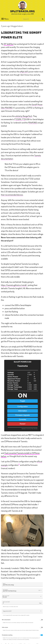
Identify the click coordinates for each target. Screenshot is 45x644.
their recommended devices (12, 195)
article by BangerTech (24, 116)
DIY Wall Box (9, 44)
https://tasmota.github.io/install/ (14, 285)
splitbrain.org (22, 11)
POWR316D (33, 123)
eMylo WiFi (24, 72)
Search (43, 19)
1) (19, 464)
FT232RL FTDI (20, 119)
